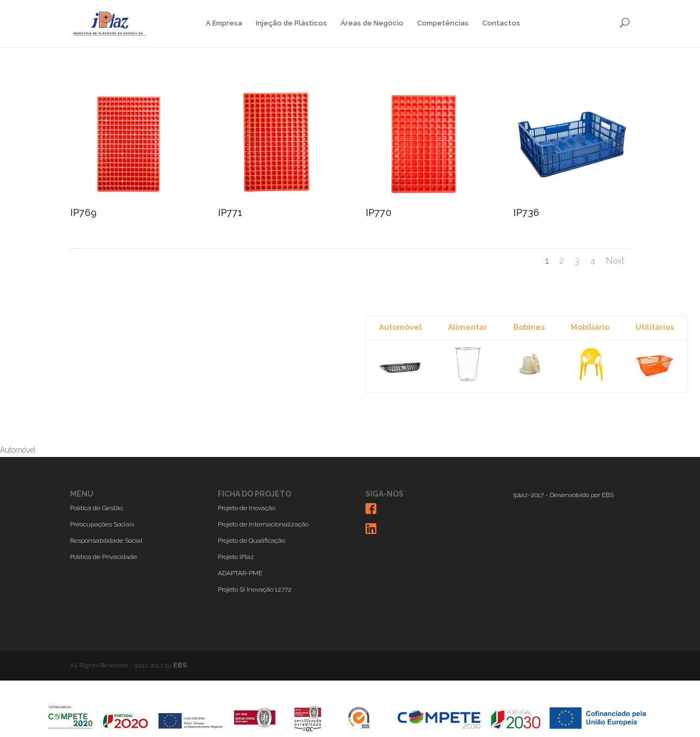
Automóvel (401, 327)
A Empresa (224, 23)
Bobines (529, 327)
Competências (443, 23)
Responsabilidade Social (106, 541)
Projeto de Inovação (247, 508)
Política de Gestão (96, 508)
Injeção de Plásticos (291, 23)
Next (615, 261)
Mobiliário (590, 327)
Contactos (501, 23)
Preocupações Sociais (102, 524)
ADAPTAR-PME (240, 573)
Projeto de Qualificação (251, 541)
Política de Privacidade (103, 557)
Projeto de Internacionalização (263, 524)
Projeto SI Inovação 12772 (255, 589)
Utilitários (655, 327)
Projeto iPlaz (236, 557)
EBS (608, 495)
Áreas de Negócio (372, 23)
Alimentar (468, 327)
